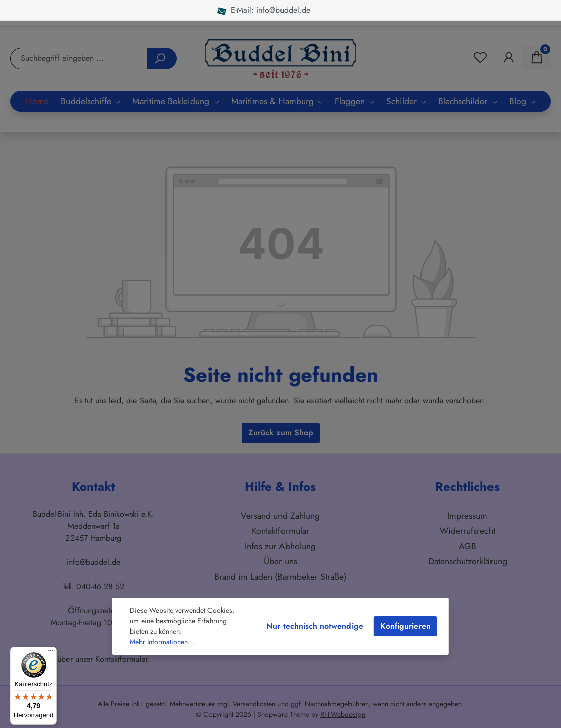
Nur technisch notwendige (315, 626)
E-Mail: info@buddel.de (264, 10)
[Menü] (51, 653)
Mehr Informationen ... (163, 642)
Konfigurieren (405, 626)
